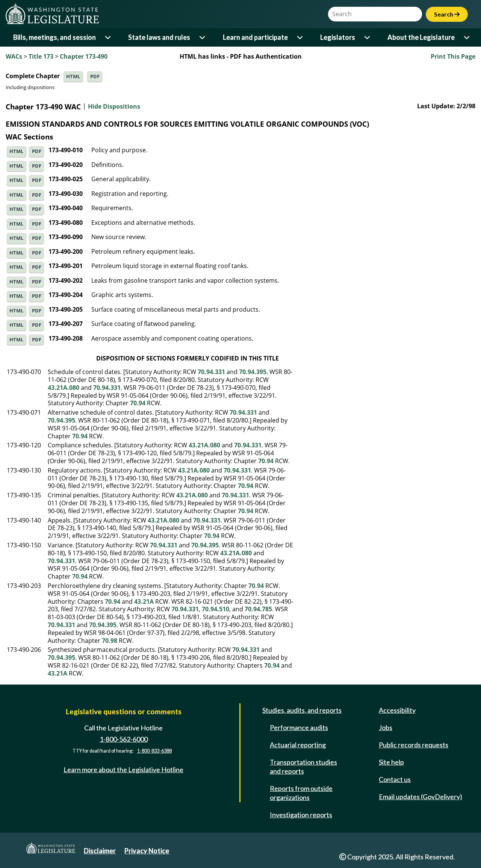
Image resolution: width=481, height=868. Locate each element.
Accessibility (397, 710)
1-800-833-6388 (154, 751)
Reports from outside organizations (301, 793)
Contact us (395, 779)
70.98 (110, 641)
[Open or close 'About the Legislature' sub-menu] (467, 37)
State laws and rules (159, 37)
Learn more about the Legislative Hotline (123, 770)
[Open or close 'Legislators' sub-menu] (368, 37)
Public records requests (414, 745)
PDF (95, 76)
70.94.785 (258, 609)
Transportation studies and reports (303, 767)
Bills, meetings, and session (54, 37)
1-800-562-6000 (124, 739)
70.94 (138, 403)
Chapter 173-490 (84, 56)
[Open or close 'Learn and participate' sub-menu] (300, 37)
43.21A (144, 601)
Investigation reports (301, 815)
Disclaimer (100, 851)
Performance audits (299, 727)
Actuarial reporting (298, 745)
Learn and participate (255, 37)
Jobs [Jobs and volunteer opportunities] (386, 727)
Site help (391, 762)
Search (447, 14)
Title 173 (41, 56)
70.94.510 (216, 609)
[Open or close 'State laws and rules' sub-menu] (203, 37)
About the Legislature (421, 37)
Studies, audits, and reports (302, 710)
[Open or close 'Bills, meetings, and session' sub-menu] (108, 37)
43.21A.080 (64, 388)
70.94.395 (253, 372)
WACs (14, 56)
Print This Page (453, 56)
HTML (73, 76)
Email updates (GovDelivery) (420, 797)
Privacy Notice (147, 851)
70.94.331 (211, 372)
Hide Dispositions (114, 107)
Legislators (338, 37)
